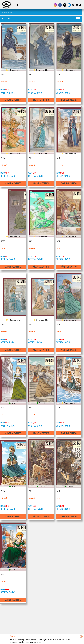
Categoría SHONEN (7, 12)
